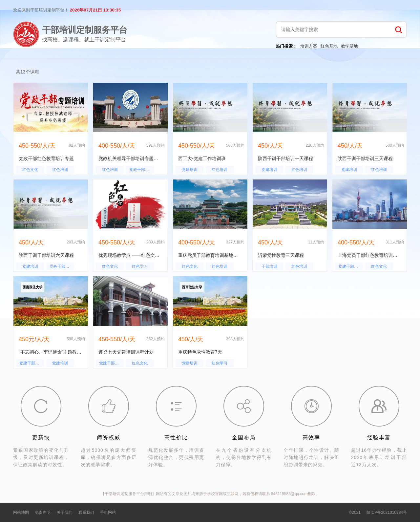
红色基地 (329, 46)
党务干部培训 (61, 266)
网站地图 (21, 512)
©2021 (355, 512)
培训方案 (309, 46)
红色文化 (30, 170)
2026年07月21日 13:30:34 (95, 10)
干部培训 (269, 266)
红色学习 (140, 266)
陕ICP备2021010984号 (387, 512)
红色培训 (60, 170)
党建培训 (190, 170)
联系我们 (86, 512)
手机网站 (108, 512)
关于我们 (65, 512)
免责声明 (43, 512)
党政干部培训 (141, 170)
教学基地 (349, 46)
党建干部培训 (350, 266)
